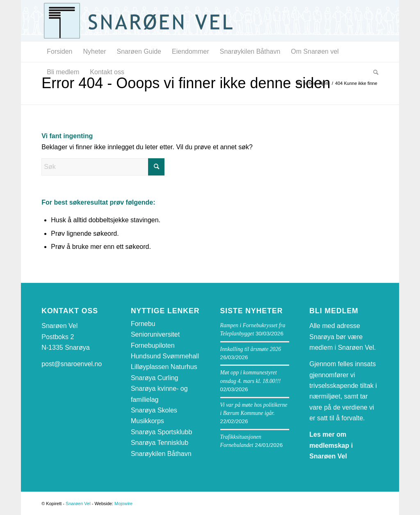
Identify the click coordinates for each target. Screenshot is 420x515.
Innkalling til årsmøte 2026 (251, 349)
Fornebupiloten (153, 345)
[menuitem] (59, 52)
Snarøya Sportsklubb (161, 432)
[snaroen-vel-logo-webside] (144, 21)
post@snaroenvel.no (72, 364)
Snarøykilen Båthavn (161, 454)
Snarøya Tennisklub (160, 443)
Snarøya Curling (155, 378)
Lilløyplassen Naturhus (164, 367)
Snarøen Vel (78, 504)
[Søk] (373, 72)
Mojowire (123, 504)
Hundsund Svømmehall (165, 356)
